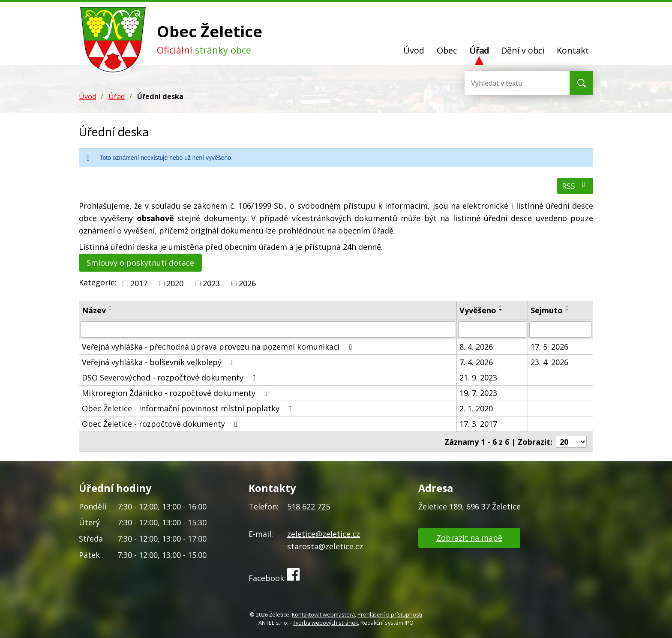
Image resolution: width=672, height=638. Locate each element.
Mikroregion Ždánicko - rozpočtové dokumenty (177, 393)
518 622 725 (309, 506)
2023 (211, 283)
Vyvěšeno (478, 310)
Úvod (414, 50)
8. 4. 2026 (476, 347)
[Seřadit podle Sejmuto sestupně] (567, 310)
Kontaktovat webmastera (323, 615)
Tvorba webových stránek (325, 623)
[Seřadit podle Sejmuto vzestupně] (567, 306)
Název (94, 310)
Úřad (479, 50)
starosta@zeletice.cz (325, 546)
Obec (447, 50)
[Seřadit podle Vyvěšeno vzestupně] (501, 306)
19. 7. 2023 (478, 393)
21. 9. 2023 (478, 377)
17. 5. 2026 (549, 347)
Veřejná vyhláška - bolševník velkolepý (160, 362)
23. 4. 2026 (549, 362)
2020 (175, 283)
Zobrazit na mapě (469, 538)
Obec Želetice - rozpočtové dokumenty (161, 424)
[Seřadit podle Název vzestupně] (111, 306)
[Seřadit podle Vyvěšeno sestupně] (501, 310)
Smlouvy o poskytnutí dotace (140, 263)
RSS (575, 186)
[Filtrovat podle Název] (268, 329)
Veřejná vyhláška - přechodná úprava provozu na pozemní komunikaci (219, 347)
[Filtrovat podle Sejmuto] (560, 329)
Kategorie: (98, 282)
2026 (247, 283)
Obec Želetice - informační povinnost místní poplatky (189, 408)
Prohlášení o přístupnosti (390, 615)
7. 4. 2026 (476, 362)
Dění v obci (523, 50)
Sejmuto (547, 310)
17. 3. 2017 (478, 424)
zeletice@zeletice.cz (324, 534)
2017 (139, 283)
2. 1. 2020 (476, 408)
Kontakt (573, 50)
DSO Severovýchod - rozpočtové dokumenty (171, 377)
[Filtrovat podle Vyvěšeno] (492, 329)
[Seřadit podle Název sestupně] (111, 310)
